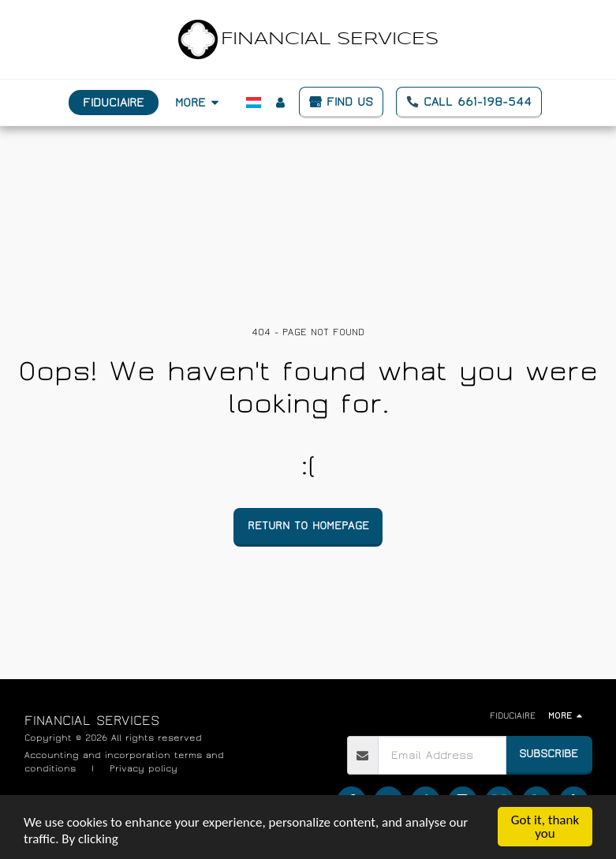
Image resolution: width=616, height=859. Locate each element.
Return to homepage (308, 526)
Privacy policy (144, 768)
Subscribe (549, 754)
